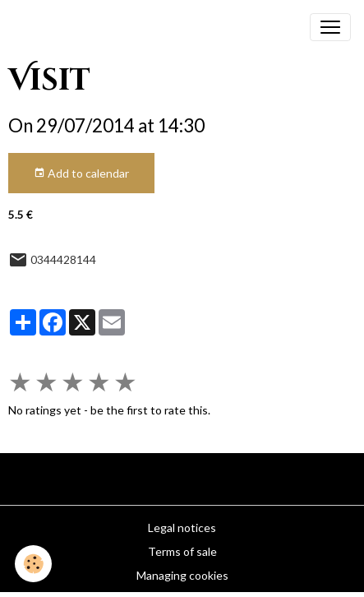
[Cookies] (33, 564)
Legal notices (182, 528)
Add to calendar (81, 174)
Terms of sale (182, 551)
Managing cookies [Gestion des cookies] (182, 575)
